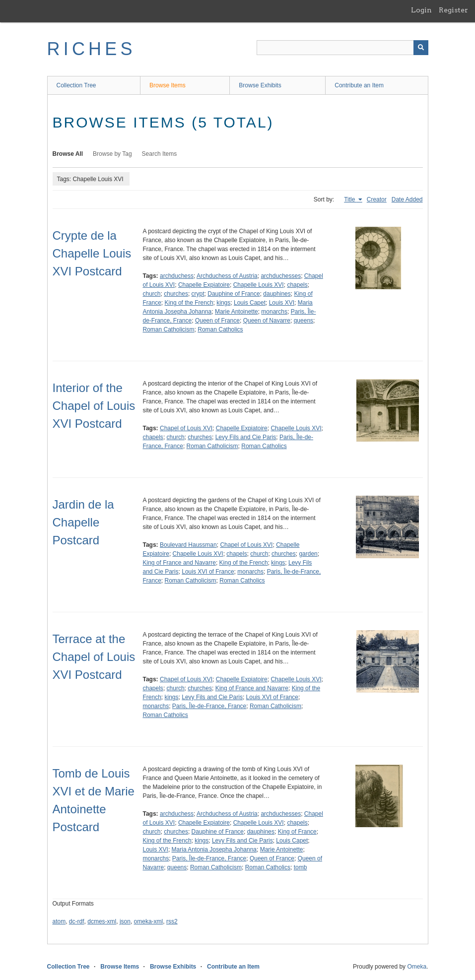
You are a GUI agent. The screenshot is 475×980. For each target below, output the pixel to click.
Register (453, 10)
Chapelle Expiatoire (204, 285)
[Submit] (421, 48)
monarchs (274, 312)
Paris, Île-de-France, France (209, 706)
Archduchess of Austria (227, 276)
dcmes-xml (102, 921)
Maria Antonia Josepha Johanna (214, 849)
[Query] (342, 48)
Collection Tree (76, 85)
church (152, 294)
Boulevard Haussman (188, 545)
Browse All (68, 154)
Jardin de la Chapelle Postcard (83, 522)
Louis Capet (250, 303)
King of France (297, 832)
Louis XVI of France (208, 572)
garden (308, 554)
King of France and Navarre (179, 563)
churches (176, 294)
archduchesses (281, 276)
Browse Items (168, 85)
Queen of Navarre (267, 321)
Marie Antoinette (237, 312)
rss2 (172, 921)
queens (304, 321)
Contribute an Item (359, 85)
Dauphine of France (234, 294)
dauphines (277, 294)
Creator (377, 199)
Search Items (160, 154)
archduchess (177, 276)
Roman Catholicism (169, 329)
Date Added (407, 199)
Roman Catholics (220, 329)
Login (421, 10)
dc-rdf (77, 921)
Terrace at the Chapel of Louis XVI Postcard (94, 657)
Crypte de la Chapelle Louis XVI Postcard (92, 253)
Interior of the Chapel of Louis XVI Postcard (94, 406)
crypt (198, 294)
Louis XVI (282, 303)
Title (350, 199)
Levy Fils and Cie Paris (246, 437)
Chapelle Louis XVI (259, 285)
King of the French (189, 303)
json (125, 921)
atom (59, 921)
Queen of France (217, 321)
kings (223, 303)
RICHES (92, 49)
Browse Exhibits (260, 85)
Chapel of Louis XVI (186, 428)
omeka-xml (149, 921)
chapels (297, 285)
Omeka (417, 967)
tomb (301, 867)
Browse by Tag (112, 154)
